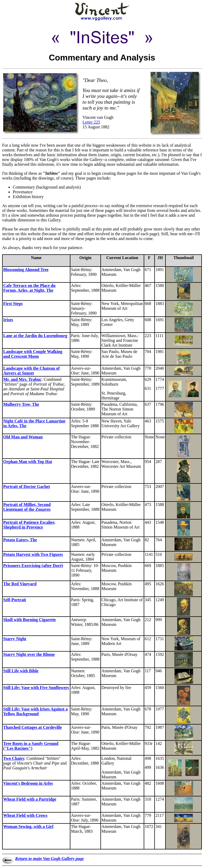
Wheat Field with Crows (25, 815)
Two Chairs (14, 758)
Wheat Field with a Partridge (30, 799)
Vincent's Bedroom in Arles (28, 783)
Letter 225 (91, 122)
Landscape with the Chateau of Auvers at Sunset (31, 371)
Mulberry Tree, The (21, 404)
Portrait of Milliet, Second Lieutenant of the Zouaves (27, 507)
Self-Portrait (15, 600)
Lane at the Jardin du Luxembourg (35, 336)
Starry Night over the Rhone (29, 654)
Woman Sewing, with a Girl (28, 826)
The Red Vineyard (20, 584)
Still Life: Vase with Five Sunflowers (36, 688)
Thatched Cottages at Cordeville (33, 727)
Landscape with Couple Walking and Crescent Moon (33, 354)
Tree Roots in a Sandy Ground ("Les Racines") (31, 746)
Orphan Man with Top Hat (28, 462)
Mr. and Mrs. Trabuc (22, 379)
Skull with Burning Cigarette (29, 620)
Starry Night (15, 639)
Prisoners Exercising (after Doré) (33, 566)
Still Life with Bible (21, 671)
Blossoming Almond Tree (26, 270)
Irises (8, 320)
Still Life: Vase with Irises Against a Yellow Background (35, 711)
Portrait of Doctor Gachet (27, 487)
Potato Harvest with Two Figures (33, 554)
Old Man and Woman (23, 437)
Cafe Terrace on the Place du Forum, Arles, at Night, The (29, 288)
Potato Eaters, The (20, 540)
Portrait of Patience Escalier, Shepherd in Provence (29, 525)
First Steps (13, 304)
